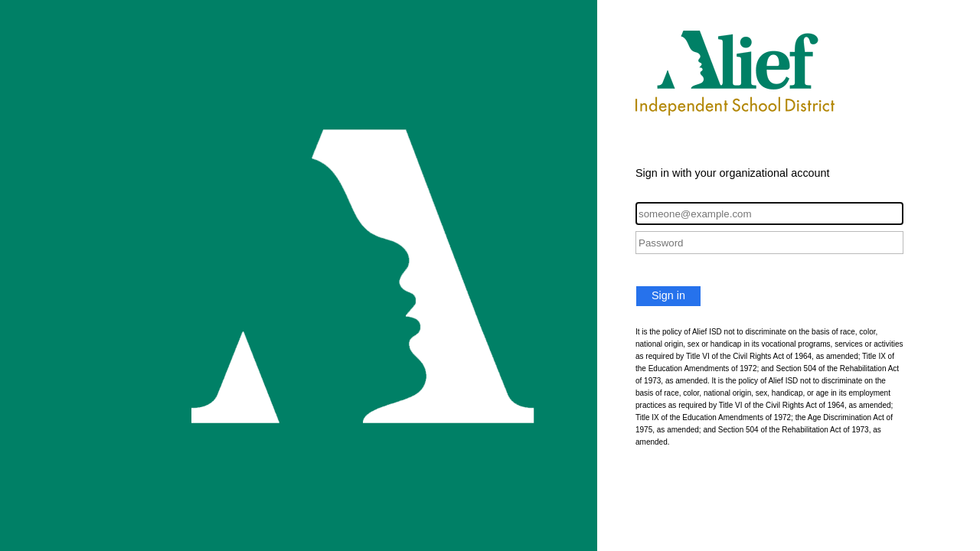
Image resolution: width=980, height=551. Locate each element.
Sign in (668, 295)
